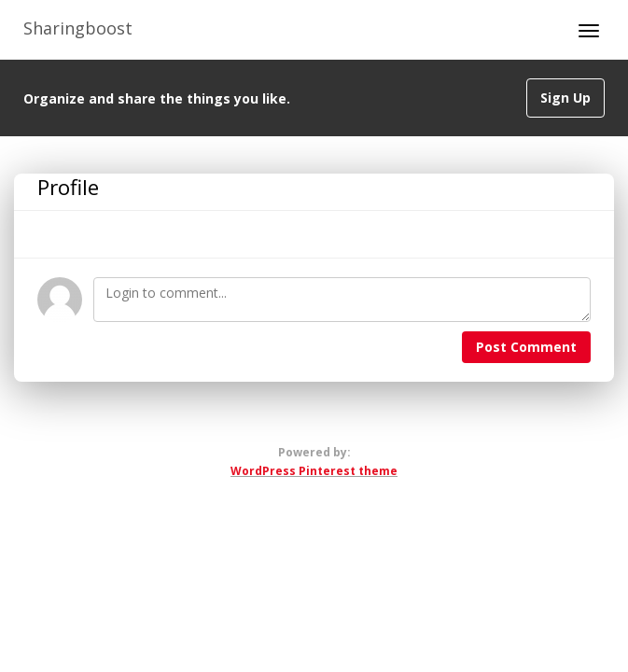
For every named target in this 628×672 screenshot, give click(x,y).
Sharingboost (78, 28)
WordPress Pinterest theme (314, 471)
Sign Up (565, 98)
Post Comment (526, 347)
